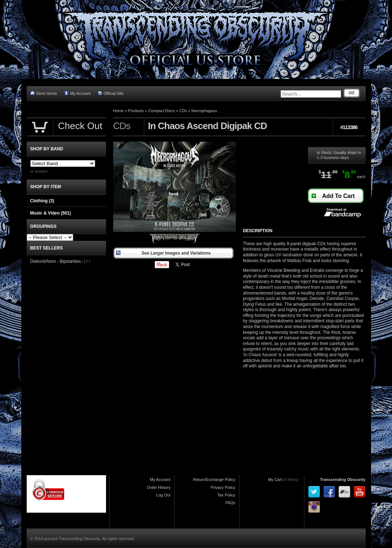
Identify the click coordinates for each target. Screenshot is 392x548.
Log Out (163, 495)
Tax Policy (226, 495)
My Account (77, 93)
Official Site (111, 93)
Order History (158, 487)
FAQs (230, 503)
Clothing (42, 201)
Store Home (44, 93)
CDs (183, 111)
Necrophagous (204, 111)
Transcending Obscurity (343, 479)
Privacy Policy (223, 487)
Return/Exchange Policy (214, 479)
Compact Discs (162, 111)
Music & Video (51, 213)
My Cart (275, 479)
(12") (86, 261)
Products (136, 111)
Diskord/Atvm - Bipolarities (56, 261)
